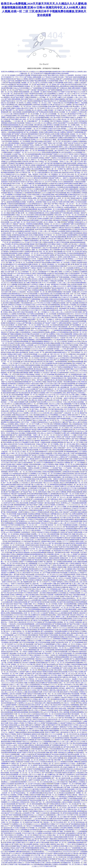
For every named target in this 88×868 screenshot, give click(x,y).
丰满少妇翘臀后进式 (34, 615)
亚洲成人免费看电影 (16, 595)
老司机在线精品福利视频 (22, 244)
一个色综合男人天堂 (13, 624)
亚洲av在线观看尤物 (76, 319)
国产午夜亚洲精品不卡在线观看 (52, 773)
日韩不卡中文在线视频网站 (54, 393)
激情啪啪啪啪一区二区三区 (13, 145)
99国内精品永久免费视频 (60, 220)
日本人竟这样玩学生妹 (77, 428)
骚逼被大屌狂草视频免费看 (38, 244)
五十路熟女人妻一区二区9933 (54, 578)
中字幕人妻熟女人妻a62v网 (61, 453)
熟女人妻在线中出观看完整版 (50, 385)
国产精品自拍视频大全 (47, 679)
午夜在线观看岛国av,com (61, 240)
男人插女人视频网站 (77, 791)
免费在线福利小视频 (44, 492)
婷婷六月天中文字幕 (64, 290)
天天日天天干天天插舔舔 (34, 622)
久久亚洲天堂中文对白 (8, 503)
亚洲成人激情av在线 (31, 95)
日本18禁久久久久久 (36, 413)
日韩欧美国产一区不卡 (64, 448)
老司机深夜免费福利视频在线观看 (37, 494)
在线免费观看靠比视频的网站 (74, 663)
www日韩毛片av (67, 272)
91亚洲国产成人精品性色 (32, 633)
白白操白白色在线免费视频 (78, 321)
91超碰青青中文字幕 (35, 817)
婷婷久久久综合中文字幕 (16, 567)
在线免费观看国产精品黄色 (23, 130)
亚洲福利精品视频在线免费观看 (77, 217)
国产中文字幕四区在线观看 (74, 620)
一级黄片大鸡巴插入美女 (70, 398)
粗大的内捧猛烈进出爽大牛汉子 (37, 830)
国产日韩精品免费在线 (52, 518)
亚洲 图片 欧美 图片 (22, 475)
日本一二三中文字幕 (41, 525)
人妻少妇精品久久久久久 (73, 830)
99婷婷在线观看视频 (79, 77)
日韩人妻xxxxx (47, 211)
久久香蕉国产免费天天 (59, 486)
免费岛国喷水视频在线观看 (53, 352)
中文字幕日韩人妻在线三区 (75, 486)
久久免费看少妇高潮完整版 (17, 314)
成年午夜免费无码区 (41, 556)
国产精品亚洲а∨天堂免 (62, 255)
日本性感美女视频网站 (30, 486)
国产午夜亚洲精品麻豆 (66, 213)
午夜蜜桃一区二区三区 (28, 83)
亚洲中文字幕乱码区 (51, 318)
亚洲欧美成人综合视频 (18, 433)
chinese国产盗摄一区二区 (18, 222)
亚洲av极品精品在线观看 (30, 450)
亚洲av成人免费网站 (60, 132)
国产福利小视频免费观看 (70, 189)
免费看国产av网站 (40, 725)
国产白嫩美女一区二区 (34, 301)
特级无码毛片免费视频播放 (71, 705)
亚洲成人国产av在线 (58, 84)
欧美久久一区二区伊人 (75, 127)
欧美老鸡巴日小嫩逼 (50, 140)
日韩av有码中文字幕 (66, 296)
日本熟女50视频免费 (46, 200)
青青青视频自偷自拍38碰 (45, 670)
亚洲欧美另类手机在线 (50, 826)
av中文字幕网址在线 (61, 780)
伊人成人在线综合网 (54, 173)
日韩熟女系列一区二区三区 (58, 406)
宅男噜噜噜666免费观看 (60, 424)
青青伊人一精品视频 (81, 103)
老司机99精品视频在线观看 (63, 619)
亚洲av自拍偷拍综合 (80, 129)
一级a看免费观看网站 (61, 362)
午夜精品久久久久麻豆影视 (30, 789)
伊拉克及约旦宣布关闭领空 (15, 593)
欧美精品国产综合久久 (30, 231)
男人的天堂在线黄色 (65, 152)
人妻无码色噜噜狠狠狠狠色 (65, 140)
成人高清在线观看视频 (16, 395)
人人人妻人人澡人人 (19, 275)
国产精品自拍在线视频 (13, 83)
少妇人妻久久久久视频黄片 (42, 378)
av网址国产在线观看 (75, 565)
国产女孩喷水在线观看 (69, 136)
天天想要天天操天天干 (10, 160)
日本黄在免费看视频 (28, 226)
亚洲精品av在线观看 (47, 710)
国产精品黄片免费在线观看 (37, 429)
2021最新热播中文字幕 (45, 191)
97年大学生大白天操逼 (43, 303)
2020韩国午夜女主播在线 (56, 184)
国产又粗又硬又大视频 (40, 674)
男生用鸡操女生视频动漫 (34, 580)
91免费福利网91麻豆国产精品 (16, 237)
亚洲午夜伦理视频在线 (23, 140)
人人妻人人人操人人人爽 (56, 206)
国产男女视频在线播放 (80, 376)
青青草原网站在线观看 (71, 184)
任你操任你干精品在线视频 (42, 262)
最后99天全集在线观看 (56, 452)
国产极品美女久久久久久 (23, 666)
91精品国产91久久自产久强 (46, 395)
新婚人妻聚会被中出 (66, 376)
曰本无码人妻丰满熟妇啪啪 (56, 646)
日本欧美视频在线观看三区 (77, 798)
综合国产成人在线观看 (58, 149)
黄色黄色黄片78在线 (70, 490)
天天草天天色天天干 (79, 475)
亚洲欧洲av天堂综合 (47, 239)
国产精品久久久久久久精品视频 (43, 657)
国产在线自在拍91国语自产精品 (13, 604)
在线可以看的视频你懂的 (19, 426)
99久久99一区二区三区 (61, 354)
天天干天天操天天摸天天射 (48, 866)
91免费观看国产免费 (67, 224)
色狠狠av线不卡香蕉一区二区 (44, 145)
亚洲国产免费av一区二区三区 (27, 325)
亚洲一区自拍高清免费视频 (51, 841)
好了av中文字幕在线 (64, 707)
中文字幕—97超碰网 (37, 259)
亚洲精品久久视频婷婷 (80, 272)
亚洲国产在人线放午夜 (31, 584)
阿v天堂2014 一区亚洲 (58, 338)
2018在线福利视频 (52, 81)
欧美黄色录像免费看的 (11, 250)
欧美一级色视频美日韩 (62, 308)
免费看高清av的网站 (81, 446)
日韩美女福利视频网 (23, 743)
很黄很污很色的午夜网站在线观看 (42, 672)
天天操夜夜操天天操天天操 (36, 578)
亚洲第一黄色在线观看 (43, 507)
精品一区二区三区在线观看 (30, 158)
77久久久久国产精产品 (23, 786)
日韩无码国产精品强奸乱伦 (32, 541)
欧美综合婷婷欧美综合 (52, 268)
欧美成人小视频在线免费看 (44, 808)
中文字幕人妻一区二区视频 (18, 138)
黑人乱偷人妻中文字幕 (41, 668)
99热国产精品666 (70, 206)
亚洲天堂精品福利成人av (45, 316)
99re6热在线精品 (37, 323)
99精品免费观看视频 (61, 195)
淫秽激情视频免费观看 (32, 848)
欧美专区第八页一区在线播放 (38, 646)
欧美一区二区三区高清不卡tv (42, 582)
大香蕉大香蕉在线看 (33, 195)
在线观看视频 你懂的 (50, 741)
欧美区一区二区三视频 (14, 233)
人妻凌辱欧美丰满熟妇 (8, 762)
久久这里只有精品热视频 (19, 468)
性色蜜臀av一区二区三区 (38, 534)
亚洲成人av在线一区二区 (37, 352)
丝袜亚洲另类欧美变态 (67, 769)
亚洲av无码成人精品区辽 (60, 565)
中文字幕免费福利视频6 (69, 609)
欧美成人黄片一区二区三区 (67, 822)
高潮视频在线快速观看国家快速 (33, 554)
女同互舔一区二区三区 (25, 778)
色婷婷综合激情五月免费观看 (28, 316)
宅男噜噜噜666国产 (56, 589)
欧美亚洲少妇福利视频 (41, 527)
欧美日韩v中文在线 (17, 444)
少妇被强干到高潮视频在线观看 (36, 769)
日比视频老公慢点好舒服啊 (10, 642)
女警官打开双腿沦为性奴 (74, 286)
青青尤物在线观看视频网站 (65, 519)
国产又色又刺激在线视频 (66, 248)
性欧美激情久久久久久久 (33, 163)
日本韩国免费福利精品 (76, 358)
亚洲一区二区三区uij (9, 90)
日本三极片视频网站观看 (24, 582)
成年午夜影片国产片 (32, 565)
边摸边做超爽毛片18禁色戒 (74, 833)
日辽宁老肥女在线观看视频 (35, 314)
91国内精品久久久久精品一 (42, 655)
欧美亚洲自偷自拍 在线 (39, 701)
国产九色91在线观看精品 (44, 389)
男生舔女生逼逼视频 (16, 231)
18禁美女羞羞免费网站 (28, 758)
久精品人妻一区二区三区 (25, 771)
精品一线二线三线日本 (46, 251)
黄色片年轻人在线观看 (61, 820)
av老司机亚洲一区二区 (24, 730)
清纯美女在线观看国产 (28, 143)
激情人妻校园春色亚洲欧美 (75, 633)
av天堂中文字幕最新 (49, 505)
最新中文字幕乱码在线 (75, 229)
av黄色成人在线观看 (15, 529)
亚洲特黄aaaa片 (79, 268)
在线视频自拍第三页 (80, 279)
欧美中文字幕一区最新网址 (21, 407)
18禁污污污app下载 (34, 321)
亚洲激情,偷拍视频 (55, 185)
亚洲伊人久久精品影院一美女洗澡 (70, 75)
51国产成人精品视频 (72, 303)
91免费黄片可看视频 (22, 464)
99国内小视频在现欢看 (17, 151)
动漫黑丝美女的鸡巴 (68, 173)
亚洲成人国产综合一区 (10, 266)
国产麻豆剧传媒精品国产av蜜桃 (73, 527)
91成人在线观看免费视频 (9, 281)
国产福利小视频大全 (14, 340)
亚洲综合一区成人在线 (63, 402)
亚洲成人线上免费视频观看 (29, 563)
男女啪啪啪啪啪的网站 (71, 452)
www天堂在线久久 (25, 483)
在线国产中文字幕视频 (49, 431)
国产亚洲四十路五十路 (74, 349)
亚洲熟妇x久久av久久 (31, 639)
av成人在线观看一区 (36, 92)
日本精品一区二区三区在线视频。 (49, 162)
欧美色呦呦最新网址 (54, 305)
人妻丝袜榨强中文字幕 (66, 732)
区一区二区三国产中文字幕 (10, 218)
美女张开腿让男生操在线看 (30, 334)
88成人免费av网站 (81, 697)
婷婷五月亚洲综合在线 (17, 343)
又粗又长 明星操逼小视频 (50, 464)
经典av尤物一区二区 (45, 420)
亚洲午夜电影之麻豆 (9, 842)
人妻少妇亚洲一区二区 (52, 371)
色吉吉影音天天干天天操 (69, 488)
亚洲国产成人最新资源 (65, 169)
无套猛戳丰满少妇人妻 (50, 380)
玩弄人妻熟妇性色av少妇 (72, 407)
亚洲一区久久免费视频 (10, 285)
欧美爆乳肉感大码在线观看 (16, 123)
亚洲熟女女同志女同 (77, 209)
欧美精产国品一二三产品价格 (62, 468)
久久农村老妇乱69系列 (26, 428)
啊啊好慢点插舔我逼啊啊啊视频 (33, 697)
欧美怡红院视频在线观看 (79, 147)
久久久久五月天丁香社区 (66, 154)
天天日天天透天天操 (45, 450)
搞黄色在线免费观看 (62, 196)
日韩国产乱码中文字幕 (80, 459)
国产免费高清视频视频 (55, 90)
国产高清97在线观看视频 (42, 740)
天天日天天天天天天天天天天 (72, 90)
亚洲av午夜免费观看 (8, 105)
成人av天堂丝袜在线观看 (11, 336)
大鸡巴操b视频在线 (80, 496)
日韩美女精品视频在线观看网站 (44, 215)
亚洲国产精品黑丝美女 (58, 642)
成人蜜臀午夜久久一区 (27, 661)
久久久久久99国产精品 (24, 261)
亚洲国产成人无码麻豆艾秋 (10, 699)
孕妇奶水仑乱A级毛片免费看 (45, 255)
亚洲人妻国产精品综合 (70, 393)
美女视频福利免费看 (13, 422)
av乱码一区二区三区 (22, 626)
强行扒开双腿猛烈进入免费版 (54, 138)
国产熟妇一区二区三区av (9, 730)
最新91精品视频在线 (22, 352)
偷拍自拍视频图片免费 (21, 402)
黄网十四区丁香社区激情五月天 (69, 556)
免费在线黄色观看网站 (9, 198)
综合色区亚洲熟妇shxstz (72, 637)
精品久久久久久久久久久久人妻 (23, 657)
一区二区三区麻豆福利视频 (39, 173)
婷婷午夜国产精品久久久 (28, 99)
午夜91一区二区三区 (52, 501)
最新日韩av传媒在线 (43, 99)
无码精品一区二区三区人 (40, 103)
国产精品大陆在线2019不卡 (50, 101)
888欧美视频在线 (33, 635)
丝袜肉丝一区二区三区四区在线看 (14, 545)
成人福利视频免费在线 (42, 185)
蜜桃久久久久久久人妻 (72, 226)
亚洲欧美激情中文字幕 (53, 725)
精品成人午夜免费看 (61, 233)
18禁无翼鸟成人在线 (12, 118)
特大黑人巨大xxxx (51, 108)
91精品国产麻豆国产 (44, 95)
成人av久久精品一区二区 (31, 200)
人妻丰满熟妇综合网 (56, 771)
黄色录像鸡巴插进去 (7, 130)
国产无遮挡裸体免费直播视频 (19, 341)
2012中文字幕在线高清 (38, 360)
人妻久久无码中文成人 (27, 540)
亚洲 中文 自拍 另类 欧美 (77, 736)
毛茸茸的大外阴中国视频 (77, 299)
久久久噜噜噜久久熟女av (49, 641)
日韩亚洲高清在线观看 (56, 765)
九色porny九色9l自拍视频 (21, 88)
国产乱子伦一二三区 (58, 420)
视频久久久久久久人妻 (20, 391)
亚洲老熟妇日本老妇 (24, 384)
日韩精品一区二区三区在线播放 (51, 474)
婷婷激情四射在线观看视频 (62, 330)
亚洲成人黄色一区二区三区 (42, 699)
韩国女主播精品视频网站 (57, 99)
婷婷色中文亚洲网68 (35, 79)
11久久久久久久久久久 (34, 152)
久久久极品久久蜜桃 (65, 415)
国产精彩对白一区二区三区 (61, 776)
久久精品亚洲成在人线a (45, 294)
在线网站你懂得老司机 (31, 251)
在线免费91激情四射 (41, 184)
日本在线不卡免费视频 (28, 663)
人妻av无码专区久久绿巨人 (62, 151)
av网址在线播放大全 (76, 681)
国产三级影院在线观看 (20, 800)
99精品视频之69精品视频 (75, 708)
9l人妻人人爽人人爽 (78, 584)
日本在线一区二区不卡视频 (42, 573)
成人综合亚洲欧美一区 (11, 103)
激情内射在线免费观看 (41, 178)
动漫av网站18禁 (12, 600)
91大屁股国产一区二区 (19, 152)
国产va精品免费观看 (28, 229)
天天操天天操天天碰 (44, 736)
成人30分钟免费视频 (67, 103)
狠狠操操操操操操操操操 (11, 125)
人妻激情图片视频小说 (42, 202)
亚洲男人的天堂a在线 (15, 228)
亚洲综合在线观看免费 (59, 560)
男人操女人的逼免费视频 (69, 585)
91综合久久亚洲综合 (41, 226)
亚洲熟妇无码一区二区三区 (68, 558)
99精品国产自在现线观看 (18, 494)
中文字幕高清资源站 (68, 130)
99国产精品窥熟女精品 (32, 296)
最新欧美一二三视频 (70, 435)
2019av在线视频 (71, 261)
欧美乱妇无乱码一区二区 (55, 719)
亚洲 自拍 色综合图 (71, 84)
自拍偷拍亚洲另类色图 (8, 475)
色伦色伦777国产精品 (50, 373)
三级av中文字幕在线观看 (49, 248)
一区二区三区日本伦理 (71, 281)
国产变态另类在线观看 (25, 470)
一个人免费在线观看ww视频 (48, 584)
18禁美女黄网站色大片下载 (14, 387)
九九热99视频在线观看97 (63, 209)
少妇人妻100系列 (55, 118)
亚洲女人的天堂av (21, 576)
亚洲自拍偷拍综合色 (9, 171)
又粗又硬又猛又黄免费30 (39, 637)
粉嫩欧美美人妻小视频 (55, 775)
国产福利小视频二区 (21, 518)
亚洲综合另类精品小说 (48, 119)
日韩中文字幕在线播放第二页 (73, 274)
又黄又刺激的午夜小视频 (67, 534)
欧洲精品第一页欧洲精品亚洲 (56, 552)
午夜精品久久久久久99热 (33, 123)
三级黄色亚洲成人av (73, 378)
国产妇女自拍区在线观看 (46, 198)
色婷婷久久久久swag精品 (37, 147)
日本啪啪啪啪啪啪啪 (20, 523)
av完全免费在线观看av (67, 385)
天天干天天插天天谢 (79, 380)
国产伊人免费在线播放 (54, 136)
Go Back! (44, 64)
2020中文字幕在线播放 (78, 327)
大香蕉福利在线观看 (65, 481)
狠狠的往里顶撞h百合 (69, 773)
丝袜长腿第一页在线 (60, 316)
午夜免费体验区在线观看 (70, 525)
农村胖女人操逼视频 (32, 718)
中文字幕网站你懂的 (47, 299)
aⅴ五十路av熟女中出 (28, 180)
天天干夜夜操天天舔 (28, 305)
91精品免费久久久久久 (35, 426)
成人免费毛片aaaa (11, 729)
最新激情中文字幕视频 (58, 530)
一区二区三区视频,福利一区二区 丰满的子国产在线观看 (59, 817)
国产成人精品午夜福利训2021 (48, 387)
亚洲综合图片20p (68, 279)
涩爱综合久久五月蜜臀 (34, 641)
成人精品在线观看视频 (20, 268)
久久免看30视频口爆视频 (48, 626)
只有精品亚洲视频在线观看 (18, 308)
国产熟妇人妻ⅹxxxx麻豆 (73, 422)
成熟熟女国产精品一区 (11, 708)
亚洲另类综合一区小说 (58, 536)
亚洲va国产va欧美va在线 (44, 479)
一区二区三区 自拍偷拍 (8, 75)
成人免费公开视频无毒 (31, 283)
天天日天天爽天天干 (35, 310)
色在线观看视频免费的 (34, 154)
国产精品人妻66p (61, 859)
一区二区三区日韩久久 (30, 767)
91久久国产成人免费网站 (47, 334)
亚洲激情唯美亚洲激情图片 (33, 193)
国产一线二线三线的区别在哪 (61, 778)
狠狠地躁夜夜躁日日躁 (35, 134)
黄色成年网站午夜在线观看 (71, 694)
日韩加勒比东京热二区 (16, 508)
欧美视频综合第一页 (67, 863)
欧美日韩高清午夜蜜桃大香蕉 (31, 791)
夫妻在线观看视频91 (14, 143)
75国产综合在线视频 (24, 356)
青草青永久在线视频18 (54, 125)
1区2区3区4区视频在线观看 (74, 545)
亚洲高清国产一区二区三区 (60, 608)
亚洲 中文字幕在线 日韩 (23, 173)
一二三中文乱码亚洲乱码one (53, 852)
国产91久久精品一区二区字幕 (70, 307)
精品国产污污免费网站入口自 (32, 474)
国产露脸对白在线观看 (38, 393)
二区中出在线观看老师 (72, 536)
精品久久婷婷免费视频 (67, 483)
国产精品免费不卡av (9, 110)
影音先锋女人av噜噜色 (71, 141)
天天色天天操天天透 (28, 833)
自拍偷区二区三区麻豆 (55, 110)
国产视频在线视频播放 (14, 334)
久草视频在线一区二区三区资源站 (47, 604)
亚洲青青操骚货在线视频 (32, 365)
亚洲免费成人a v (34, 97)
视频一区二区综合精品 (33, 859)
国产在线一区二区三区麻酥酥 (39, 743)
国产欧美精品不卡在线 (33, 798)
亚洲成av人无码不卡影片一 (69, 116)
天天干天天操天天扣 (62, 395)
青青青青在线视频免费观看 (35, 224)
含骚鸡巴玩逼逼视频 (44, 648)
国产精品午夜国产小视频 (21, 97)
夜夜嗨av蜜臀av (32, 198)
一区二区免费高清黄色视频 (34, 793)
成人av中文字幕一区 (64, 441)
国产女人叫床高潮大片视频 (44, 83)
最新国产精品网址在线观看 (42, 536)
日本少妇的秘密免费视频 (20, 321)
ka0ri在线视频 (9, 84)
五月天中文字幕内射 (51, 182)
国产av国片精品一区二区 (26, 556)
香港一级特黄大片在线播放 (14, 437)
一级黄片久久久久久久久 (59, 628)
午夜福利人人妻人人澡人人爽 (61, 200)
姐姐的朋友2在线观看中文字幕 (43, 105)
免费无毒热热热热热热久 (19, 558)
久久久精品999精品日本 (74, 516)
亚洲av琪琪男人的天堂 (25, 189)
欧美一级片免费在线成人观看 (53, 499)
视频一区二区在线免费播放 (40, 250)
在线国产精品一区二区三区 (18, 277)
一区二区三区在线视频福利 (71, 696)
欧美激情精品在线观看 (62, 738)
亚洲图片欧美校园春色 (75, 233)
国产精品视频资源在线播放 (56, 637)
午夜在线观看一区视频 (69, 292)
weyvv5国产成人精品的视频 (53, 543)
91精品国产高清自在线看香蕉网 (37, 677)
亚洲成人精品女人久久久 (77, 710)
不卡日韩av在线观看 (19, 828)
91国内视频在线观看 (79, 595)
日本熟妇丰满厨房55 (38, 708)
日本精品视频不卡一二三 (46, 330)
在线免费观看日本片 (65, 455)
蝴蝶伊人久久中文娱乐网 (37, 729)
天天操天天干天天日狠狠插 (70, 297)
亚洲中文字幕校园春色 (24, 734)
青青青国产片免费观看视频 (75, 132)
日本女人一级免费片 (74, 639)
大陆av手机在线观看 (34, 764)
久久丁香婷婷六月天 (57, 740)
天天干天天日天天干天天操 (51, 270)
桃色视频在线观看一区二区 (35, 138)
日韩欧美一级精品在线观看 (51, 558)
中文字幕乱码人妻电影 (29, 165)
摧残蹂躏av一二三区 (11, 121)
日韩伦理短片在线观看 (35, 558)
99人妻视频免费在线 (55, 494)
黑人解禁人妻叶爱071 (14, 158)
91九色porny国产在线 (8, 81)
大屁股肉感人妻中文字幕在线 (47, 446)
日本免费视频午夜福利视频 (56, 830)
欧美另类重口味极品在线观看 (18, 514)
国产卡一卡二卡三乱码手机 (72, 745)
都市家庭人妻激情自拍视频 (22, 534)
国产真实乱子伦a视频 (63, 664)
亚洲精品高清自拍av (12, 316)
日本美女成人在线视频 (65, 641)
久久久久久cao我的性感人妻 (21, 585)
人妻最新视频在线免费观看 (75, 842)
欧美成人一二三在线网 (34, 196)
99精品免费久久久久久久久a (78, 738)
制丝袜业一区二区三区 (47, 321)
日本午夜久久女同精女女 (9, 149)
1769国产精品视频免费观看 (58, 237)
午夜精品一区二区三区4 (8, 686)
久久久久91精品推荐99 (74, 171)
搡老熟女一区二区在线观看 (22, 141)
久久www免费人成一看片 (45, 354)
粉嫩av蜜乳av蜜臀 (56, 272)
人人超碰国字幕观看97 (74, 648)
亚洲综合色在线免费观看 (49, 176)
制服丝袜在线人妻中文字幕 (33, 809)
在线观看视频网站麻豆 (29, 112)
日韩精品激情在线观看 (35, 510)
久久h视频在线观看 (38, 189)
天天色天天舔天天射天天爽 (51, 692)
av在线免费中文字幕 (28, 813)
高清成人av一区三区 (77, 257)
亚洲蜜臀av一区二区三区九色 (22, 106)
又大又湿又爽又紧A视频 (27, 207)
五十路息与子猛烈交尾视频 (70, 345)
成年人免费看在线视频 (79, 450)
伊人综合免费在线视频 (61, 145)
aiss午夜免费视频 (58, 83)
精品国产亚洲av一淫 (15, 472)
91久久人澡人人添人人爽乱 (36, 318)
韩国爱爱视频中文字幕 (53, 644)
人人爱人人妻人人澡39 (14, 246)
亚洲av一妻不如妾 (37, 380)
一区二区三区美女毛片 (56, 435)
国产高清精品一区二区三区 (39, 156)
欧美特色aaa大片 (12, 787)
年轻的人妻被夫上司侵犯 (16, 723)
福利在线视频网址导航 (39, 804)
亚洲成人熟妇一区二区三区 (56, 180)
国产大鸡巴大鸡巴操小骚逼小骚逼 (70, 668)
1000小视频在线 (73, 652)
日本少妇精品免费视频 (76, 657)
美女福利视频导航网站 (42, 118)
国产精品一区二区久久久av (65, 108)
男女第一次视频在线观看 (43, 442)
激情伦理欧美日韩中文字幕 (11, 184)
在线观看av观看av (14, 424)
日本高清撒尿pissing (75, 275)
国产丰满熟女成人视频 (64, 88)
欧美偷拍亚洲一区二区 (62, 288)
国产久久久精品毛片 (15, 789)
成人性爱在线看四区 (38, 852)
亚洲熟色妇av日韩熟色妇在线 (21, 802)
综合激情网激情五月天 (10, 264)
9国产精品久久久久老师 (78, 92)
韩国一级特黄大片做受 (26, 811)
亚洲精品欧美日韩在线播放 (71, 472)
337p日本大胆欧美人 (77, 551)
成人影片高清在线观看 (65, 653)
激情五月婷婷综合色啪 (50, 92)
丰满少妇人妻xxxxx (80, 683)
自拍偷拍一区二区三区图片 (33, 86)
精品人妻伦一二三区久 (8, 187)
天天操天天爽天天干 (16, 767)
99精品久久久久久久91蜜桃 (51, 376)
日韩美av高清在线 (81, 574)
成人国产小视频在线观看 (79, 571)
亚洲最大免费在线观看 (46, 132)
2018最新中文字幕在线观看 (72, 765)
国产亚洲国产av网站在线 (19, 134)
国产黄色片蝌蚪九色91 (52, 75)
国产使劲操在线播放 (75, 538)
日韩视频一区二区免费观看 (20, 569)
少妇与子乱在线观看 (79, 387)
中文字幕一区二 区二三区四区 (69, 371)
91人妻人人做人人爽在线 (34, 270)
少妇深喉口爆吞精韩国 (8, 740)
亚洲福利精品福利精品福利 (66, 176)
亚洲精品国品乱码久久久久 (76, 195)
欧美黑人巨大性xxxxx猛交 (55, 279)
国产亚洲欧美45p (17, 450)
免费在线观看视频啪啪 (55, 292)
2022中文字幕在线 (18, 217)
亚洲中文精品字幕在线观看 (25, 312)
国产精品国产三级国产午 (50, 323)
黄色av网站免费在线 (62, 86)
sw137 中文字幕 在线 (46, 424)
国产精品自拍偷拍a (50, 664)
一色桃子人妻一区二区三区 (40, 435)
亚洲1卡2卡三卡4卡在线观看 (47, 283)
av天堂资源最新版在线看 (65, 332)
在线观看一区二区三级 (40, 292)
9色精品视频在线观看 (54, 345)
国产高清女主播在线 (71, 795)
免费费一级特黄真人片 (35, 373)
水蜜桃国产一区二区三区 (31, 253)
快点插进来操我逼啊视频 (38, 552)
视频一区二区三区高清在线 (27, 307)
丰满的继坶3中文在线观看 (21, 147)
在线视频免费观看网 (57, 442)
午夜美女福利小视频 (68, 246)
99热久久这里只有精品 (65, 666)
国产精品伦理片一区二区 (49, 653)
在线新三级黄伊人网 (50, 806)
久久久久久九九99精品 (75, 266)
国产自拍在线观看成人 (59, 211)
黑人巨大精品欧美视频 (10, 206)
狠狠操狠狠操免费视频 (21, 382)
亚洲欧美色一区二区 (26, 765)
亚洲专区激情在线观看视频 (9, 156)
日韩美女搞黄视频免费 (17, 296)
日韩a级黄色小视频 (37, 730)
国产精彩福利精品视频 (35, 686)
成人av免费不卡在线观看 (31, 387)
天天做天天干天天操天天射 (33, 242)
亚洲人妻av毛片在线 (17, 365)
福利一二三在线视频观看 (60, 229)
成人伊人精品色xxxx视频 (40, 110)
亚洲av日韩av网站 (29, 400)
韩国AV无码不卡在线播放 (40, 597)
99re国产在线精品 (22, 198)
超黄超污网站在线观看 (53, 429)
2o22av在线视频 (77, 152)
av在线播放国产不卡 (44, 272)
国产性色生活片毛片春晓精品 (71, 228)
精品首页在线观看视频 (65, 380)
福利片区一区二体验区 (71, 156)
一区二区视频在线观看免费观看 (63, 562)
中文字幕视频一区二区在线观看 (36, 828)
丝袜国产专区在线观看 (49, 600)
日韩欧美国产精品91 (20, 738)
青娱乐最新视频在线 (20, 301)
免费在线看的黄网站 (65, 323)
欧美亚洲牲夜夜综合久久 (15, 294)
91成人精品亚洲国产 (61, 798)
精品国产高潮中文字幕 (24, 753)
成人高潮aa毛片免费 (55, 202)
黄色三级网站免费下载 (64, 584)
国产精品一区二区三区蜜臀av (50, 444)
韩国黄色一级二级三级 (74, 485)
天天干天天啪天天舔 (62, 824)
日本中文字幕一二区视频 (28, 422)
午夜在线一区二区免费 (75, 839)
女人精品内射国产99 (60, 217)
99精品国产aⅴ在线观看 (58, 231)
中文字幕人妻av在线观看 (79, 200)
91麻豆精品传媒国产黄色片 (52, 503)
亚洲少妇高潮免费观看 (80, 79)
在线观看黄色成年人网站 (79, 374)
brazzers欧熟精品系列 (37, 396)
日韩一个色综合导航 (54, 103)
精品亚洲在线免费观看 (22, 455)
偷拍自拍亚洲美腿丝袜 (23, 619)
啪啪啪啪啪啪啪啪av (20, 505)
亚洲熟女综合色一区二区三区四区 (67, 806)
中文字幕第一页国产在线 (63, 143)
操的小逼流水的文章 (51, 751)
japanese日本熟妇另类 (62, 358)
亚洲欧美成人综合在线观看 (77, 354)
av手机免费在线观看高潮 (11, 207)
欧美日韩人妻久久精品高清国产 (53, 413)
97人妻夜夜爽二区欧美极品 (16, 338)
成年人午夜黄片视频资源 (73, 563)
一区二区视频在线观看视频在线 (34, 213)
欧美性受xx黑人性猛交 (61, 767)
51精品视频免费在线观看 (79, 330)
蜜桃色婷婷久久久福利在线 (49, 441)
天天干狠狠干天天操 (63, 92)
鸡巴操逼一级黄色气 (80, 213)
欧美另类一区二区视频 (68, 125)
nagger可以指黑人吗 (7, 244)
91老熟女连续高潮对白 (68, 598)
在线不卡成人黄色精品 (38, 116)
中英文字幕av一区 (45, 174)
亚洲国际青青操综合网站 (48, 615)
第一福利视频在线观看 (26, 536)
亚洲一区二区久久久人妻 (61, 497)
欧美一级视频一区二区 (79, 793)
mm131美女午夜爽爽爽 (8, 378)
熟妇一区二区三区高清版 (54, 398)
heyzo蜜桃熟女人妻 (7, 97)
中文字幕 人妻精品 (72, 727)
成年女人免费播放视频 (13, 808)
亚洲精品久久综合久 (29, 512)
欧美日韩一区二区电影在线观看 (70, 686)
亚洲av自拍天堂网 (58, 191)
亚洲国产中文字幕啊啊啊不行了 (56, 261)
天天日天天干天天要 (61, 275)
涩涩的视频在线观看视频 (66, 426)
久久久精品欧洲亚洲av (59, 340)
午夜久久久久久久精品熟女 (51, 483)
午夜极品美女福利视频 (56, 281)
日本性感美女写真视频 (23, 75)
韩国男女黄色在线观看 (60, 672)
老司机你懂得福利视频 (24, 297)
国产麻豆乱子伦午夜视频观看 (40, 620)
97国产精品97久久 (39, 644)
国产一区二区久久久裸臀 (58, 507)
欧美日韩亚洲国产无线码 (50, 154)
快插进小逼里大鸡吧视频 (61, 710)
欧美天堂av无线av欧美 (30, 191)
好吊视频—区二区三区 (47, 97)
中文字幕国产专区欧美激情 (12, 668)
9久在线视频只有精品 (20, 195)
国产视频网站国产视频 (64, 576)
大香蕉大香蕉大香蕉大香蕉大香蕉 (56, 708)
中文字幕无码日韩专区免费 (75, 859)
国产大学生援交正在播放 (12, 319)
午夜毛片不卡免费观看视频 (44, 463)
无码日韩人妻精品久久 (50, 257)
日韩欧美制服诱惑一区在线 (39, 749)
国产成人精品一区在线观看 (71, 110)
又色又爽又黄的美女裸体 (55, 409)
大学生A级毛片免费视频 (59, 492)
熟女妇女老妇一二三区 (30, 819)
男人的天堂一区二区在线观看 (15, 330)
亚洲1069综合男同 (36, 483)
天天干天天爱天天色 (70, 409)
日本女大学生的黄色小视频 (19, 683)
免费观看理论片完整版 (48, 824)
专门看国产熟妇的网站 (61, 127)
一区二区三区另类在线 (78, 215)
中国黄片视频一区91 (30, 604)
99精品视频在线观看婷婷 (66, 101)
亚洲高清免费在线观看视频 (50, 152)
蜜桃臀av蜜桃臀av (51, 332)
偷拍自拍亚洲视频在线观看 (39, 266)
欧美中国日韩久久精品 (21, 94)
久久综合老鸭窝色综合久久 (35, 204)
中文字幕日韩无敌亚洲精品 (72, 191)
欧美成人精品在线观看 (27, 574)
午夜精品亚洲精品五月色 (58, 378)
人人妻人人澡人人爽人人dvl (55, 407)
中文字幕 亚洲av (49, 351)
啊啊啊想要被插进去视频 (19, 710)
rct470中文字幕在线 (41, 305)
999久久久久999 (57, 574)
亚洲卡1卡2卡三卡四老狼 (19, 318)
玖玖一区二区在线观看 (66, 268)
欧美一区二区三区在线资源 (53, 714)
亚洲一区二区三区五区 (49, 800)
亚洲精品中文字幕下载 (46, 760)
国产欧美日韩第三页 (61, 167)
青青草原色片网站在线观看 (43, 327)
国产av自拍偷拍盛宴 (37, 499)
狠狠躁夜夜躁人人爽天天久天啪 (39, 406)
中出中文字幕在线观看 (30, 294)
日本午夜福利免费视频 (49, 86)
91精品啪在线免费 (21, 196)
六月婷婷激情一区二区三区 (29, 272)
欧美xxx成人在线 (73, 167)
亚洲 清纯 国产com (14, 538)
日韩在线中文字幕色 (47, 523)
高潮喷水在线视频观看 (52, 729)
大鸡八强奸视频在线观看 (37, 415)
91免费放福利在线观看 (58, 303)
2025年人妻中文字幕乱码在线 (10, 655)
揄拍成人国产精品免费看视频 (25, 659)
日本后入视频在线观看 (52, 213)
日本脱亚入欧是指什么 (75, 145)
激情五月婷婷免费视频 (39, 274)
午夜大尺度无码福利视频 (31, 453)
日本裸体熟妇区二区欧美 (28, 532)
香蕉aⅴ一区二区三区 (27, 525)
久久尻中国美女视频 (45, 220)
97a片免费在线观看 (37, 666)
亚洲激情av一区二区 (28, 185)
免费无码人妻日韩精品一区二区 (26, 255)
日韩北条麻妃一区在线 (61, 670)
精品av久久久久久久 (41, 180)
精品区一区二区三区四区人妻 (51, 488)
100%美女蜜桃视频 (73, 507)
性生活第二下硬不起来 (65, 77)
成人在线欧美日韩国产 (30, 228)
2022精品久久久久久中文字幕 (72, 470)
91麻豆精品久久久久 (36, 741)
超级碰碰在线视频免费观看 (29, 209)
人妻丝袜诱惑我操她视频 (56, 156)
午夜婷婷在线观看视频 (34, 101)
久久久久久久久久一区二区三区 (28, 446)
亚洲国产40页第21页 (27, 457)
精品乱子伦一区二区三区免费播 (20, 831)
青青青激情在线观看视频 (76, 362)
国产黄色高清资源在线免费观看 (49, 296)
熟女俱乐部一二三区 (47, 367)
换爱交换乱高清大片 (65, 475)
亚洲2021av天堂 (40, 459)
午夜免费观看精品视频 (29, 853)
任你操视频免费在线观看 (20, 841)
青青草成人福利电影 (77, 751)
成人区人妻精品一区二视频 (52, 222)
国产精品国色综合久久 (26, 699)
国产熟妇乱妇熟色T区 (20, 257)
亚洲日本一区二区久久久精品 (25, 530)
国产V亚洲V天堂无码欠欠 (12, 499)
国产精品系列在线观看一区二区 (24, 84)
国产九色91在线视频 (50, 519)
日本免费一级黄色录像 (33, 367)
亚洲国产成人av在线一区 (44, 325)
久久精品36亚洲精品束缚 (43, 540)
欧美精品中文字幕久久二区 (78, 114)
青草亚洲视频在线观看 (8, 448)
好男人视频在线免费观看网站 (23, 105)
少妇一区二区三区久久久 (34, 363)
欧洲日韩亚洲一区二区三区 (44, 497)
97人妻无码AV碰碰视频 (23, 431)
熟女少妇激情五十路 (79, 363)
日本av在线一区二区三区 (74, 174)
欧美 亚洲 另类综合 (21, 286)
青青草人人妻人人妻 (65, 147)
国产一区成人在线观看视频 (20, 549)
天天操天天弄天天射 (54, 129)
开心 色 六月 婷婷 (79, 140)
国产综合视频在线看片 (13, 492)
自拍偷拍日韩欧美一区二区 (59, 417)
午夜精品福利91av (42, 90)
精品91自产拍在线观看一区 (46, 209)
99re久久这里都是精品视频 (9, 470)
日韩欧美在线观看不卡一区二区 (23, 114)
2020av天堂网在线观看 (62, 321)
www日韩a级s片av (40, 815)
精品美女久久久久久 (28, 327)
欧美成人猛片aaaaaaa (8, 455)
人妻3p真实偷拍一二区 (22, 519)
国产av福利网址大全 (21, 703)
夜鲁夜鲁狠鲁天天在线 (78, 600)
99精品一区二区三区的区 (37, 108)
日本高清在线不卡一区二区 (43, 574)
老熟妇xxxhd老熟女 (41, 591)
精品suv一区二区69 (12, 307)
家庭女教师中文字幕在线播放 (15, 95)
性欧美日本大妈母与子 (20, 182)
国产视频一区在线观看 (71, 787)
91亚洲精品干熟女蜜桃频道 (16, 163)
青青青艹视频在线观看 (21, 817)
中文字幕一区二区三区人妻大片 (26, 507)
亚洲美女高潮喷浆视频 (72, 231)
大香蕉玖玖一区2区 (24, 156)
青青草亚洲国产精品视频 (38, 407)
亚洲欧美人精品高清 (79, 613)
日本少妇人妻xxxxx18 (31, 330)
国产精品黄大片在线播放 (24, 110)
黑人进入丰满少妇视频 (26, 125)
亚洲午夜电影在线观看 (23, 351)
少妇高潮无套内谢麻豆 (54, 347)
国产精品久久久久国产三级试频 (26, 90)
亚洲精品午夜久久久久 (12, 174)
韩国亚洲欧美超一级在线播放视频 (46, 336)
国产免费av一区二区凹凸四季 (11, 374)
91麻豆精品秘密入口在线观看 (59, 611)
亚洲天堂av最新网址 (36, 167)
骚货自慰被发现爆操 (9, 393)
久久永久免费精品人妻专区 (49, 123)
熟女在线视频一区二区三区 (18, 773)
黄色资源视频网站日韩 (35, 712)
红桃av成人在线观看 (61, 630)
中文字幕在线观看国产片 (77, 240)
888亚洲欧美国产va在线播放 (61, 659)
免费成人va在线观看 (27, 345)
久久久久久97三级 (7, 114)
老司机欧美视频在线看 (72, 646)
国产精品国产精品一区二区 (29, 492)
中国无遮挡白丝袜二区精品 (32, 444)
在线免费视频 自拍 (55, 297)
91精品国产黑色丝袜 (27, 606)
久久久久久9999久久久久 (39, 136)
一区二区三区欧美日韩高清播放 (11, 327)
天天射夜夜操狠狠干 (63, 373)
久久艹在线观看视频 (35, 88)
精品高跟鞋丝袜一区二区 (63, 374)
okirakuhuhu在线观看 (41, 207)
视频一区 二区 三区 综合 (10, 637)
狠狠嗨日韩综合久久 (40, 811)
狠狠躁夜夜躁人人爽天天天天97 (56, 815)
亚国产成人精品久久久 (38, 329)
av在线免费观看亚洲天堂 (34, 850)
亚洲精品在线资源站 (50, 418)
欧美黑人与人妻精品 (25, 103)
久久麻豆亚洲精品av (25, 250)
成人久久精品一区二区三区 (26, 452)
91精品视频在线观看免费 (79, 503)
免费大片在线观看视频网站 (67, 318)
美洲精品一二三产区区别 (76, 259)
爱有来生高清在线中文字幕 (33, 211)
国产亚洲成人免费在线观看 (33, 77)
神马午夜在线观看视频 (59, 193)
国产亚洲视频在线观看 (59, 624)
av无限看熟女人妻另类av (18, 270)
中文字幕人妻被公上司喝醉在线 (61, 675)
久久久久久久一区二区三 (47, 718)
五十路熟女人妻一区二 (51, 169)
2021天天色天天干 (32, 237)
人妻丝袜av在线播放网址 (45, 767)
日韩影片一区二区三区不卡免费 (68, 81)
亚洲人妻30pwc (53, 369)
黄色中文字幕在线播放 (8, 371)
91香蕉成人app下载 (31, 839)
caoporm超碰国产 (12, 490)
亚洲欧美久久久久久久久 (25, 178)
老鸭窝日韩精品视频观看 (16, 86)
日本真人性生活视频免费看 (64, 334)
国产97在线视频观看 (72, 457)
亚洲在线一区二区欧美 (39, 264)
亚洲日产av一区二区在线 (69, 804)
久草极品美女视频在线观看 (75, 316)
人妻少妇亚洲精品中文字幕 (70, 477)
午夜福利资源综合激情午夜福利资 (35, 545)
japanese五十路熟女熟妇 (80, 626)
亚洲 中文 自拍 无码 (24, 360)
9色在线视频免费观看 (26, 369)
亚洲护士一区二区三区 (70, 400)
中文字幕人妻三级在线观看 (25, 644)
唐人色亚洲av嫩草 (43, 237)
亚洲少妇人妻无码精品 (62, 319)
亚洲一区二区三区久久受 (58, 516)
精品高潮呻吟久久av (18, 242)
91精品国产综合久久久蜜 (59, 95)
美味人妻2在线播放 (27, 246)
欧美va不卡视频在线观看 (64, 431)
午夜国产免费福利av (44, 521)
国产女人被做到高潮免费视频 (25, 187)
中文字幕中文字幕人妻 (67, 518)
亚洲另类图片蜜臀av (44, 149)
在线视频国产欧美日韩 (22, 81)
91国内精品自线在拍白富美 (74, 250)
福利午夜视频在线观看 (63, 418)
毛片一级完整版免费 (78, 688)
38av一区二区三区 (53, 861)
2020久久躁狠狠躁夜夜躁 (66, 182)
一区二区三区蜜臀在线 (27, 184)
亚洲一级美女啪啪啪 (15, 112)
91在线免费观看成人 (25, 332)
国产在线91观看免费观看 (12, 99)
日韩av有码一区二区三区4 (79, 716)
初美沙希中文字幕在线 (71, 853)
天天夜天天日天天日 (34, 448)
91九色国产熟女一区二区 (19, 154)
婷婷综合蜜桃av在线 (66, 106)
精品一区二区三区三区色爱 (31, 119)
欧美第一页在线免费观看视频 (68, 604)
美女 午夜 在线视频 (24, 855)
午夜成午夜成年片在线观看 (34, 222)
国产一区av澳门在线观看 (11, 483)
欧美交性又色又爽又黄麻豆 (40, 281)
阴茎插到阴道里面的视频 (49, 301)
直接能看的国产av (42, 165)
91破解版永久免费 (56, 228)
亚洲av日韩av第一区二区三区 (40, 589)
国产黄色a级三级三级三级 (17, 176)
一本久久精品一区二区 (80, 296)
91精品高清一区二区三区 (34, 275)
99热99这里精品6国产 (38, 261)
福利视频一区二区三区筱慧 (65, 622)
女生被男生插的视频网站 (40, 477)
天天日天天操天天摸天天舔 (52, 384)
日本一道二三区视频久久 (41, 312)
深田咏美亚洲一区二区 (35, 475)
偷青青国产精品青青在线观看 (10, 369)
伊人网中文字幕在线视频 (61, 242)
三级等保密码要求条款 (46, 253)
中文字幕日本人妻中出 (25, 490)
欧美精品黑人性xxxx (53, 762)
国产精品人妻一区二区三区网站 (74, 442)
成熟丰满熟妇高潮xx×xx (9, 290)
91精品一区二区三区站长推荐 (25, 215)
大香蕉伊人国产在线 (62, 437)
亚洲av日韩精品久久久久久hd (70, 343)
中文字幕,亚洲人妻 (78, 448)
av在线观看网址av (12, 189)
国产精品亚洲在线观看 (49, 88)
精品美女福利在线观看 (66, 635)
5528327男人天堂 (21, 101)
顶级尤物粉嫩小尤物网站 (44, 587)
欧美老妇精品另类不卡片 (25, 857)
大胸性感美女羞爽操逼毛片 (32, 239)
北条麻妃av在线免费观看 (60, 864)
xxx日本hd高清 (82, 400)
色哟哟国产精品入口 (32, 420)
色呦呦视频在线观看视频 (38, 747)
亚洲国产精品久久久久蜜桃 (25, 842)
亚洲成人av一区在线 (24, 863)
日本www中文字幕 (51, 329)
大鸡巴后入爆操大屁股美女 (26, 745)
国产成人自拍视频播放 (31, 132)
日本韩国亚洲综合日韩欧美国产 (58, 266)
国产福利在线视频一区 (13, 466)
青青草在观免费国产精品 (47, 288)
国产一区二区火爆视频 (42, 121)
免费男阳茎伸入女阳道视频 (63, 351)
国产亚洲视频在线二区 (18, 826)
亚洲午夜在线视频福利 (74, 211)
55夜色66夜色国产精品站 (53, 116)
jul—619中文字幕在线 (49, 510)
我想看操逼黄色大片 (35, 569)
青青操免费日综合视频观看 (11, 127)
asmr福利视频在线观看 (38, 356)
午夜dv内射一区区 (48, 240)
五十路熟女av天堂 (33, 286)
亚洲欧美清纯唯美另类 (42, 611)
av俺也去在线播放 (67, 802)
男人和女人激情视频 (63, 712)
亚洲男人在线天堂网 (64, 257)
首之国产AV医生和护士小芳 (49, 391)
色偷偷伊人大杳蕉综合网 (79, 112)
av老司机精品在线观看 (23, 371)
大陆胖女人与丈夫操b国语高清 (60, 158)
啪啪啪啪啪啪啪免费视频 (11, 428)
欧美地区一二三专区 (67, 129)
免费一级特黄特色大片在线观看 (57, 285)
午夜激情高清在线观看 (36, 94)
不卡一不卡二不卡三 (18, 77)
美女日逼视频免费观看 (46, 127)
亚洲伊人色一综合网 (19, 769)
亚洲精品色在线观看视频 (26, 206)
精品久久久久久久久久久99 (46, 233)
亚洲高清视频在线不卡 (70, 138)
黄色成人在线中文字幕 (17, 848)
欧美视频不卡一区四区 (14, 229)
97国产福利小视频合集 (20, 488)
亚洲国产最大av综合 (50, 259)
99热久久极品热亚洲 (20, 622)
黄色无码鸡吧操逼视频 (80, 743)
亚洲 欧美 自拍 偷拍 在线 (30, 162)
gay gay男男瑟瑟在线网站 (9, 116)
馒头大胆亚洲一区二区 (52, 396)
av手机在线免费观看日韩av (57, 749)
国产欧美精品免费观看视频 (27, 861)
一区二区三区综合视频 (13, 362)
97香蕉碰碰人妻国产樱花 (73, 606)
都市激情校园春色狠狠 (72, 835)
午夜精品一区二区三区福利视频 (44, 374)
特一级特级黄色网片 (35, 248)
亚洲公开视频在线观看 (36, 235)
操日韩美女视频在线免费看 (57, 226)
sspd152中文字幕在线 (40, 345)
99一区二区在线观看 (27, 262)
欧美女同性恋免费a (14, 345)
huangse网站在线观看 (50, 571)
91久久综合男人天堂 (25, 775)
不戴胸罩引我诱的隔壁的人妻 (32, 240)
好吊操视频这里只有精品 (57, 532)
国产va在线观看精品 (66, 79)
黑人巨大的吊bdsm (78, 431)
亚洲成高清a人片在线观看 (56, 187)
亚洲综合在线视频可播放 (66, 369)
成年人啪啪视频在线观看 (23, 329)
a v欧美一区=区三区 (65, 396)
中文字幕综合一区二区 (51, 235)
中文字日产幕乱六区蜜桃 (76, 672)
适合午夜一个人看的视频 (8, 497)
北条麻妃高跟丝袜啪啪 (76, 86)
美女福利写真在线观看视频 (65, 602)
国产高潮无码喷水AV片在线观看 (11, 833)
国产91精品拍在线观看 (78, 151)
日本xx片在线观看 (59, 365)
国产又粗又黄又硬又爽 (14, 165)
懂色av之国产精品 (25, 675)
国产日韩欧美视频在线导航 (39, 585)
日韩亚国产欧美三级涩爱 (54, 382)
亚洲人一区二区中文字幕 (66, 683)
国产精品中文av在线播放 (79, 367)
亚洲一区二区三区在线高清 (42, 439)
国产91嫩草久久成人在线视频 (63, 97)
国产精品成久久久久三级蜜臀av (62, 105)
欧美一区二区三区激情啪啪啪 (22, 477)
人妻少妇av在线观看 (15, 694)
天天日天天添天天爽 (73, 411)
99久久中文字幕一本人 (11, 459)
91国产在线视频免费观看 (56, 549)
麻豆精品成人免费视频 (41, 369)
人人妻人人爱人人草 (44, 231)
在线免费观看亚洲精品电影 (36, 518)
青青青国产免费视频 (67, 222)
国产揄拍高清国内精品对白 (46, 630)
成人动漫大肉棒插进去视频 (21, 571)
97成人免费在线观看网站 (18, 367)
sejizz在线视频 (75, 778)
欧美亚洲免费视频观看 (71, 187)
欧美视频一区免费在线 (27, 202)
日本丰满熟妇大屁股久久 (69, 118)
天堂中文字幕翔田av (43, 690)
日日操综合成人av (14, 540)
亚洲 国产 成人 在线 (41, 705)
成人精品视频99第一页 (65, 387)
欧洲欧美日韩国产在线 (24, 281)
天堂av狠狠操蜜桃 (66, 404)
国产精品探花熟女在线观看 (51, 496)
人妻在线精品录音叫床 (64, 600)
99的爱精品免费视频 (38, 290)
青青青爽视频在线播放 (38, 609)
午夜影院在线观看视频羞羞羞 (16, 204)
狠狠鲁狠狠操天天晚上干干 (68, 360)
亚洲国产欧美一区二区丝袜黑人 (61, 262)
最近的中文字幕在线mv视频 (50, 79)
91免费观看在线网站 (60, 633)
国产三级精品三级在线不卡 (36, 268)
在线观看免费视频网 (52, 147)
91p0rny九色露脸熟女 (11, 446)
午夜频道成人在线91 (7, 685)
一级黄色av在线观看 (33, 468)
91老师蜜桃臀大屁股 (48, 275)
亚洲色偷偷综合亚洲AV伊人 (53, 189)
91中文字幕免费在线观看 (55, 591)
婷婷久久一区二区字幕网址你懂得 (42, 160)
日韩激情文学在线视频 (54, 130)
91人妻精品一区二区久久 (64, 94)
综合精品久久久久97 (78, 396)
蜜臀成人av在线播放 (79, 782)
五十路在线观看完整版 (47, 195)
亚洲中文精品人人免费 (71, 83)
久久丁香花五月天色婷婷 (50, 77)
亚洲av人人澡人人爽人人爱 (68, 162)
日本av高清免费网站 (50, 94)
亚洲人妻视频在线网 (70, 758)
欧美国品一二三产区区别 (26, 218)
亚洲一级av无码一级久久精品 (76, 95)
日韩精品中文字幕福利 (14, 305)
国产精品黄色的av (17, 806)
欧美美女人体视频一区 (39, 279)
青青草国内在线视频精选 (22, 259)
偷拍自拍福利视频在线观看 (68, 756)
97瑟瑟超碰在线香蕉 (69, 574)
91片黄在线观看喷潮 (40, 246)
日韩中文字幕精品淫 (80, 154)
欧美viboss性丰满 (62, 259)
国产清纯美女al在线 (48, 134)
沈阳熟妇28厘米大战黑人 (15, 354)
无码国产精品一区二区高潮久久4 (28, 461)
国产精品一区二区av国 (54, 246)
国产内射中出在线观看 (32, 288)
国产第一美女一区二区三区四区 (52, 694)
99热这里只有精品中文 (77, 615)
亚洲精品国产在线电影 (36, 503)
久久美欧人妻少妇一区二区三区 (65, 119)
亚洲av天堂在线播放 (79, 569)
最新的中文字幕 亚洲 (24, 589)
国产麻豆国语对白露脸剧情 (21, 552)
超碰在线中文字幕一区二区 (12, 591)
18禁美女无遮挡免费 (28, 529)
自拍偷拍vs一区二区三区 (70, 121)
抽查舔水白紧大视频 (15, 220)
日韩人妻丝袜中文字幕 (16, 358)
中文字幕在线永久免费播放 (62, 463)
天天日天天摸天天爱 (64, 751)
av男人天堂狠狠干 (22, 686)
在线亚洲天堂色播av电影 (32, 797)
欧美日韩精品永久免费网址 (43, 721)
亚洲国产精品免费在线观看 (38, 81)
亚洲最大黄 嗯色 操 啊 (17, 213)
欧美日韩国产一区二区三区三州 (53, 141)
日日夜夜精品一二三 (46, 468)
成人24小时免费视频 (51, 415)
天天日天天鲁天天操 (66, 730)
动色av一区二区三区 (31, 151)
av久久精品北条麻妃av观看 (51, 686)
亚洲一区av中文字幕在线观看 (45, 650)
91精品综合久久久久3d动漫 (43, 659)
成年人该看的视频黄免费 (75, 433)
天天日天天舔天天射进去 (15, 721)
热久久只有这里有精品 (80, 760)
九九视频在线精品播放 (20, 404)
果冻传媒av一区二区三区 (59, 648)
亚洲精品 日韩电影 (22, 448)
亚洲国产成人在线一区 (8, 666)
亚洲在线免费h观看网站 (51, 688)
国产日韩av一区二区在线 (39, 409)
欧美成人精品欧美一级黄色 (54, 356)
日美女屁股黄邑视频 (47, 365)
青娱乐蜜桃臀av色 (59, 251)
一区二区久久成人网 (63, 114)
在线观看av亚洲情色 (75, 220)
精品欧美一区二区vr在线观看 (60, 736)
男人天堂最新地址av (18, 193)
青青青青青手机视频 (53, 784)
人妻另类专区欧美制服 (30, 354)
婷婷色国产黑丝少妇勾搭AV (23, 380)
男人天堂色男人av (9, 510)
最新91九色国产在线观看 (37, 598)
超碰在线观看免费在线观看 (48, 461)
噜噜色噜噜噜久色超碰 (16, 253)
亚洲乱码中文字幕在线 (41, 206)
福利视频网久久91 (48, 167)
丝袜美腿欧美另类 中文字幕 (69, 725)
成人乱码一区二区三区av (36, 751)
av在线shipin (8, 106)
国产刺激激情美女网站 (78, 675)
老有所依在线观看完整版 (77, 255)
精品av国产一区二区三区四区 (78, 196)
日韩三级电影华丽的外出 (75, 198)
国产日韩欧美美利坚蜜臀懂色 (29, 127)
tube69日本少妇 (6, 365)
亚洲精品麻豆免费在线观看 (30, 220)
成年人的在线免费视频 (69, 218)
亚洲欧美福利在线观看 (69, 163)
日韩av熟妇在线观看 (48, 310)
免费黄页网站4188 (23, 729)
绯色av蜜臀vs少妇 (81, 685)
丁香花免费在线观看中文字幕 (71, 382)
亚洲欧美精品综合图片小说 (20, 415)
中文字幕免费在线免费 (23, 747)
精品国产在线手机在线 (48, 196)
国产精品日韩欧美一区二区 (43, 84)
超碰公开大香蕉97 (18, 633)
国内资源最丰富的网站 (49, 602)
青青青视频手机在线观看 (45, 151)
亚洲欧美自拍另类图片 (17, 251)
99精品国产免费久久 (55, 178)
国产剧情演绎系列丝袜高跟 (40, 297)
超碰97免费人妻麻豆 (9, 108)
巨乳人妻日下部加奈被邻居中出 (41, 675)
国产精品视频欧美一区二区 (78, 325)
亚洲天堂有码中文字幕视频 (43, 229)
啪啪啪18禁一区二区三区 (76, 767)
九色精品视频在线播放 (36, 707)
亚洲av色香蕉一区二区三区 (35, 481)
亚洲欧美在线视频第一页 (75, 406)
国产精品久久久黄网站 (21, 79)
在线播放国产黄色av (28, 145)
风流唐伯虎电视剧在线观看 (56, 165)
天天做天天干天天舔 (19, 363)
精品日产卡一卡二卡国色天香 (28, 736)
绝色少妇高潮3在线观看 (75, 285)
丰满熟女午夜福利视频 (67, 861)
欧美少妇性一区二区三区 (62, 215)
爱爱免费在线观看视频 (21, 712)
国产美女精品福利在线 (23, 393)
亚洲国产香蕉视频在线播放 (21, 418)
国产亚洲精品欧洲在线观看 (45, 112)
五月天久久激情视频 (21, 830)
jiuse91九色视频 (47, 193)
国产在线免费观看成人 (45, 776)
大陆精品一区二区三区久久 (52, 224)
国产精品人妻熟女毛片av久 (36, 182)
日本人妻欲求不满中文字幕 (59, 521)
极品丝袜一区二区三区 (56, 466)
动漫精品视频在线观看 (61, 837)
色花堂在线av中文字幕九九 (62, 551)
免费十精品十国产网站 (51, 204)
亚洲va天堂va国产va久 (46, 286)
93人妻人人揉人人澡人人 (57, 312)
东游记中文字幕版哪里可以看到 (57, 433)
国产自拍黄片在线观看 (42, 218)
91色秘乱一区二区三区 (27, 628)
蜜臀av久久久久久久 (15, 185)
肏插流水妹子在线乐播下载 (14, 191)
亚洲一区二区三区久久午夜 (74, 749)
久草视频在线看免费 (43, 512)
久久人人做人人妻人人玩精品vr (23, 439)
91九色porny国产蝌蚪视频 (23, 323)
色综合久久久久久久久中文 (79, 373)
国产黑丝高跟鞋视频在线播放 (75, 165)
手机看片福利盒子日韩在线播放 (48, 635)
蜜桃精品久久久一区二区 (51, 341)
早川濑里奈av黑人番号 (27, 846)
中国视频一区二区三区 (30, 395)
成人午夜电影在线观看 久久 (37, 398)
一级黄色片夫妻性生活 (59, 479)
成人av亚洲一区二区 (60, 198)
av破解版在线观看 (45, 338)
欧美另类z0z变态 (73, 628)
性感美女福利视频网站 (65, 363)
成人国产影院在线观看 (68, 747)
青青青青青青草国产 (76, 389)
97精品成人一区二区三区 (66, 204)
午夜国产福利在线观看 (9, 136)
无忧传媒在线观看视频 (14, 180)
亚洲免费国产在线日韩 (36, 402)
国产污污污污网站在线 (79, 650)
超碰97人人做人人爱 (60, 523)
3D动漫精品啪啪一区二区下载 (57, 171)
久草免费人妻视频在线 (14, 663)
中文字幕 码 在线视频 (37, 351)
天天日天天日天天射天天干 (61, 160)
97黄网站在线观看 (48, 242)
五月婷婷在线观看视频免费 (75, 253)
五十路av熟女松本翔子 (39, 347)
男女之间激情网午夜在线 (57, 250)
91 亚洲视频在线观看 (31, 562)
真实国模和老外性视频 (58, 699)
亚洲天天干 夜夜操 (33, 576)
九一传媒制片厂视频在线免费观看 (16, 732)
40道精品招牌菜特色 (70, 207)
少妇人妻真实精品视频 (72, 699)
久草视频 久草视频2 (23, 795)
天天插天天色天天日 (36, 418)
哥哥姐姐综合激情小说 (38, 75)
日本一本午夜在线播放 (80, 501)
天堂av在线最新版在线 (75, 424)
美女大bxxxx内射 (54, 404)
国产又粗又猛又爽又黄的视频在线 (51, 163)
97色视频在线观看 (31, 433)
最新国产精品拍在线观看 (41, 765)
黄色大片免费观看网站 (74, 193)
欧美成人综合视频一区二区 (62, 112)
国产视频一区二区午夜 (13, 262)
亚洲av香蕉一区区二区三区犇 (71, 294)
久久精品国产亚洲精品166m (68, 341)
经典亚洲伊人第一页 (41, 187)
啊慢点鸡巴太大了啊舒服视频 (10, 628)
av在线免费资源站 (36, 600)
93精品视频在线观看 (10, 140)
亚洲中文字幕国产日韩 (52, 732)
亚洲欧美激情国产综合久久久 (20, 741)
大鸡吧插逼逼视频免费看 (61, 657)
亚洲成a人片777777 (37, 140)
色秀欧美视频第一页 (76, 547)
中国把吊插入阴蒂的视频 (33, 176)
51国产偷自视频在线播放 (51, 475)
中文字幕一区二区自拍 (72, 251)
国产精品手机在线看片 (74, 624)
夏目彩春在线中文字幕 (74, 237)
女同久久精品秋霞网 (59, 833)
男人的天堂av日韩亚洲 (67, 729)
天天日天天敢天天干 (80, 369)
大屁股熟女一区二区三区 (59, 174)
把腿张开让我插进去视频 (59, 567)
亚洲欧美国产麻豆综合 (23, 620)
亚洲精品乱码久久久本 (46, 508)
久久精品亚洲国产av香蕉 (21, 398)
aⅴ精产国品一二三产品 (34, 277)
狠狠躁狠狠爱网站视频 (55, 470)
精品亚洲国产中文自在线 (66, 123)
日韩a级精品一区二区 (53, 264)
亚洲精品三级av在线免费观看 (34, 169)
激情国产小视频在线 (27, 466)
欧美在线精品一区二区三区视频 (75, 180)
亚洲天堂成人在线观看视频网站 (68, 235)
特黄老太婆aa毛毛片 (23, 108)
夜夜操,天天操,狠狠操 (45, 486)
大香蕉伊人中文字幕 (12, 736)
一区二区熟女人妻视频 (28, 538)
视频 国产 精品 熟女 (19, 224)
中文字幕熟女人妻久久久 (32, 723)
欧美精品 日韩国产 (44, 158)
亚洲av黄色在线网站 (37, 141)
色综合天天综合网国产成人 (24, 719)
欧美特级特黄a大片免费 (76, 617)
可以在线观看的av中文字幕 (33, 496)
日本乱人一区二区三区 (57, 663)
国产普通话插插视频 (63, 277)
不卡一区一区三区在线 (46, 217)
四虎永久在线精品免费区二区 (29, 319)
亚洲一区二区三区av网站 (76, 239)
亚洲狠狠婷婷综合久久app (44, 422)
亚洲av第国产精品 (54, 106)
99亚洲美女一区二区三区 (27, 118)
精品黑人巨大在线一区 (13, 209)
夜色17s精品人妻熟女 (8, 519)
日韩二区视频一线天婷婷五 (24, 674)
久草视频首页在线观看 (77, 277)
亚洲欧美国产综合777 (46, 565)
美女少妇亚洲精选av (24, 116)
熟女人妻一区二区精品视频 (26, 121)
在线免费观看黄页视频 (24, 264)
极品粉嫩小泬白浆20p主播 (18, 653)
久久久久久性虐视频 (25, 637)
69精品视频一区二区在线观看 (77, 580)
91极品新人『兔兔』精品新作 (29, 174)
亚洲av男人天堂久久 (24, 160)
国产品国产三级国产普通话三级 (45, 143)
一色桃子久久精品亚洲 (68, 178)
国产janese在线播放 (68, 185)
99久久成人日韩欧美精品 (28, 479)
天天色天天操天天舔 (40, 857)
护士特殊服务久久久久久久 (30, 349)
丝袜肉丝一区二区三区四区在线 (56, 857)
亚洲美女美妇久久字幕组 (27, 336)
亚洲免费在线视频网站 (71, 466)
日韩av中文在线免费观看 (18, 679)
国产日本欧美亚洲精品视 (28, 362)
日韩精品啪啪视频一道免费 (11, 457)
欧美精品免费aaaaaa (22, 598)
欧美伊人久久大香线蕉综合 (62, 508)
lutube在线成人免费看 (66, 501)
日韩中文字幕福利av (56, 121)
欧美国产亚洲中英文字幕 (61, 547)
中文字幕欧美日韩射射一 (32, 593)
